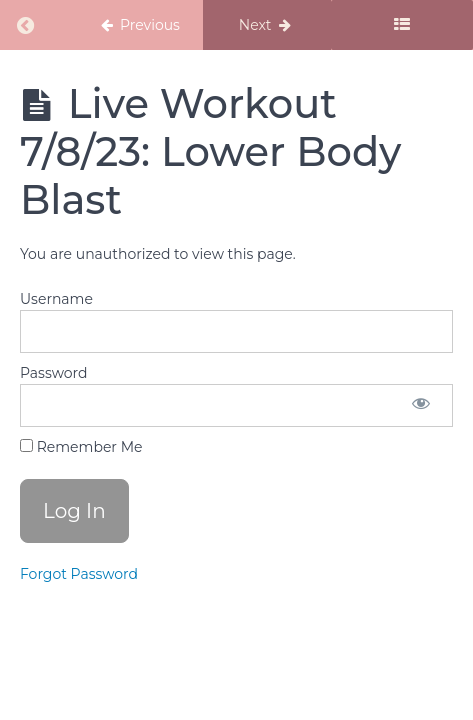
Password (53, 373)
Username (56, 299)
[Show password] (421, 405)
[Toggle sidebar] (402, 25)
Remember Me (81, 447)
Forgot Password (79, 574)
